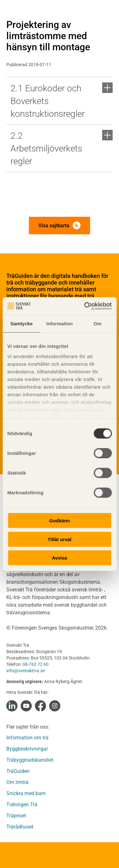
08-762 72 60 (36, 664)
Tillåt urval (60, 539)
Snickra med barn (26, 793)
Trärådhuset (20, 827)
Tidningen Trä (22, 804)
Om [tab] (98, 324)
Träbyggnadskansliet (30, 760)
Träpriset (16, 816)
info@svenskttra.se (26, 671)
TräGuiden (18, 771)
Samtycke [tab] (21, 324)
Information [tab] (60, 324)
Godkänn (60, 521)
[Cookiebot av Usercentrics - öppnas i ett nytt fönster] (85, 306)
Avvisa (60, 558)
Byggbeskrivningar (27, 749)
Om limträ (17, 782)
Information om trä (27, 738)
